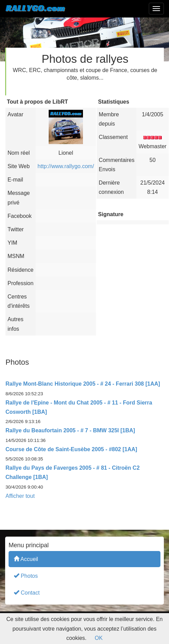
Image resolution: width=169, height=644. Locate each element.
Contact (27, 592)
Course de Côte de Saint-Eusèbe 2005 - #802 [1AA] (71, 449)
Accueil (26, 559)
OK (99, 638)
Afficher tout (20, 496)
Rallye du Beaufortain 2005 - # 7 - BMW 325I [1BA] (70, 430)
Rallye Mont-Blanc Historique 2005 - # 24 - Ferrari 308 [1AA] (83, 384)
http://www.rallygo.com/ (66, 166)
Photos (26, 576)
